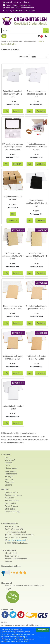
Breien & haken (11, 506)
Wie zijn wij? (10, 460)
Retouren (9, 479)
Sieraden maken (12, 501)
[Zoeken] (22, 31)
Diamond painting (12, 512)
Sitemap (9, 485)
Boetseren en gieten (13, 495)
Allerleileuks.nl (11, 553)
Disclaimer (9, 482)
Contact (8, 465)
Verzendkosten (11, 474)
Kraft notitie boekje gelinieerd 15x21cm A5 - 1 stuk (36, 256)
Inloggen (9, 463)
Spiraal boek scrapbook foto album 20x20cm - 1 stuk (36, 94)
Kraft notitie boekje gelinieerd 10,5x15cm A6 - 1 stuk (13, 256)
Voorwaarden (11, 471)
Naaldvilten (10, 498)
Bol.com (9, 561)
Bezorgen (9, 477)
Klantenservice (11, 468)
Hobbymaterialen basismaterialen (22, 41)
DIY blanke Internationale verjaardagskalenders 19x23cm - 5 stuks (13, 147)
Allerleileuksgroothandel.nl (16, 559)
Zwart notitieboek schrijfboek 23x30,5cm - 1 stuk (36, 203)
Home (4, 41)
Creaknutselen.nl (12, 556)
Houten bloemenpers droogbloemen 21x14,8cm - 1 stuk (36, 147)
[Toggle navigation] (4, 36)
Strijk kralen (10, 509)
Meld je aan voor (12, 586)
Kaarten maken (11, 492)
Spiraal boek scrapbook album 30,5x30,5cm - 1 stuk (13, 94)
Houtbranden (10, 503)
